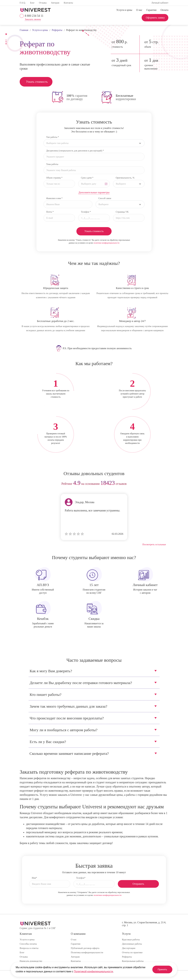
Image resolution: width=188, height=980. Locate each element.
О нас (139, 10)
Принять (161, 969)
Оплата (164, 10)
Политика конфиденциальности (87, 952)
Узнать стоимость (37, 82)
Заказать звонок (33, 19)
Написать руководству (31, 961)
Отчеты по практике (132, 952)
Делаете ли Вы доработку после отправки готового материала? (81, 683)
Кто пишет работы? (46, 695)
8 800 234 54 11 (34, 16)
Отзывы (43, 3)
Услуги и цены (124, 10)
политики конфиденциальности (107, 243)
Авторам (55, 3)
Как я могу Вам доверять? (51, 671)
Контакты (68, 3)
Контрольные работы (133, 961)
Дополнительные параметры (94, 192)
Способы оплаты (28, 944)
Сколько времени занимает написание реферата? (69, 754)
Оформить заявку (155, 18)
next (165, 484)
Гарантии (151, 10)
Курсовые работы (131, 940)
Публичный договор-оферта (85, 948)
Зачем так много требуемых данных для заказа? (69, 706)
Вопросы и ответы (29, 948)
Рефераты (127, 957)
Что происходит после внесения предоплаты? (67, 718)
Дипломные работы (132, 944)
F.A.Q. (23, 3)
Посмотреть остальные (154, 544)
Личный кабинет (160, 3)
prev (23, 484)
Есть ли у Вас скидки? (48, 742)
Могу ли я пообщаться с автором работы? (64, 730)
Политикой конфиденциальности (93, 971)
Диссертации (129, 948)
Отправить (138, 884)
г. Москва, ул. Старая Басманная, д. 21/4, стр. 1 (144, 924)
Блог (32, 3)
